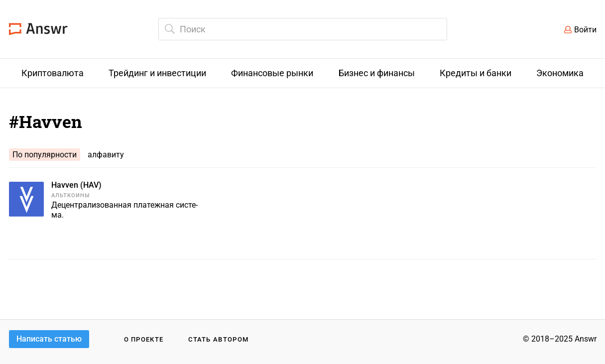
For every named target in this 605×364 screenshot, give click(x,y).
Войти (585, 30)
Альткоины (71, 195)
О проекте (144, 339)
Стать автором (218, 339)
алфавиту (106, 155)
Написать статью (49, 339)
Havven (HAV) (76, 185)
